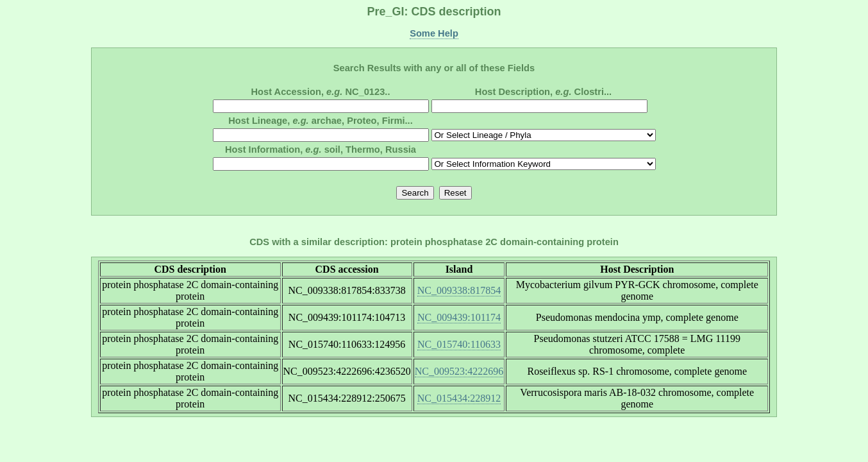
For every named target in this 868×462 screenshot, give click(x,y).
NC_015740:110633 (459, 344)
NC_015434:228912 (459, 398)
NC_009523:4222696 (459, 371)
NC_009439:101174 (459, 317)
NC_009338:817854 (459, 290)
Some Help (434, 33)
